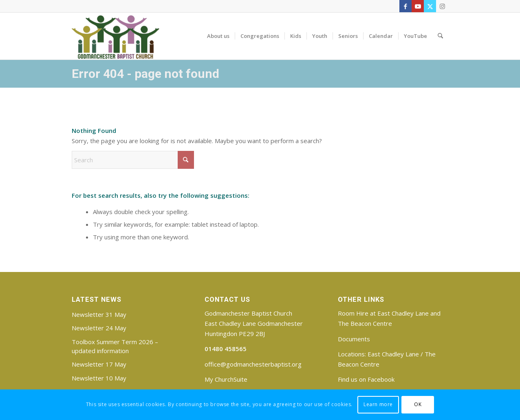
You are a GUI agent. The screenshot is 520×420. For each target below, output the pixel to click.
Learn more (378, 404)
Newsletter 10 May (99, 378)
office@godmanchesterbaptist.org (253, 364)
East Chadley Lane (393, 354)
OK (418, 404)
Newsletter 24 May (99, 328)
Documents (354, 339)
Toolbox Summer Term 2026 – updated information (115, 346)
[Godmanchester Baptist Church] (116, 36)
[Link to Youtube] (418, 6)
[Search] (440, 36)
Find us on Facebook (366, 379)
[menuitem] (218, 36)
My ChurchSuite (226, 379)
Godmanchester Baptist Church (248, 313)
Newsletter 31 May (99, 314)
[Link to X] (430, 6)
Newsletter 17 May (99, 364)
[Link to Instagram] (442, 6)
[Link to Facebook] (405, 6)
